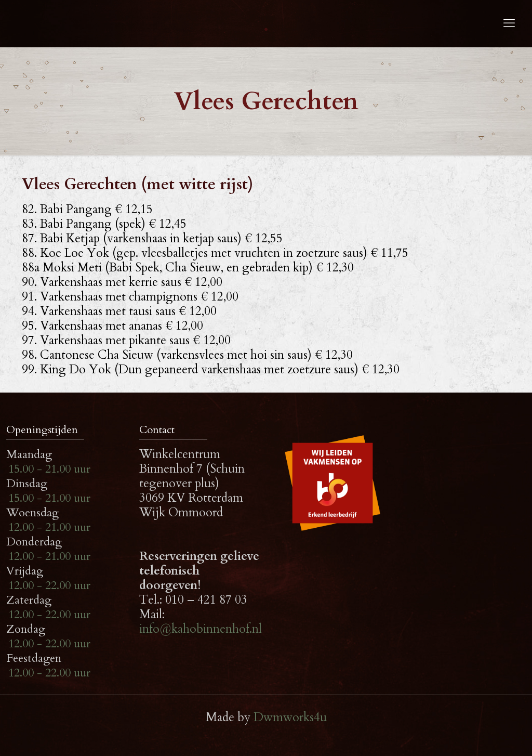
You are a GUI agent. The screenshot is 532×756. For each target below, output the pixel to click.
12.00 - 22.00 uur (49, 585)
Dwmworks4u (290, 717)
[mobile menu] (509, 23)
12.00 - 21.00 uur (49, 527)
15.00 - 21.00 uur (49, 469)
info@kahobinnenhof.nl (201, 629)
